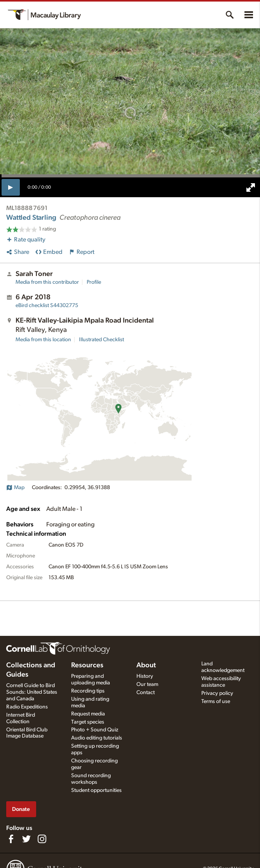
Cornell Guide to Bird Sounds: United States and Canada (32, 692)
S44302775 (47, 306)
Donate (21, 809)
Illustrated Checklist (101, 340)
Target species (88, 722)
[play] (11, 187)
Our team (147, 684)
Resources (87, 665)
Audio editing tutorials (97, 738)
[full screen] (251, 187)
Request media (88, 714)
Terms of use (216, 701)
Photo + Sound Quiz (95, 730)
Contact (146, 693)
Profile (94, 282)
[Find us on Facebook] (11, 839)
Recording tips (88, 691)
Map (15, 488)
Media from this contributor (47, 282)
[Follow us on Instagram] (42, 839)
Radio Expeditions (27, 707)
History (145, 676)
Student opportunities (96, 790)
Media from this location (43, 340)
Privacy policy (217, 693)
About (146, 665)
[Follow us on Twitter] (26, 839)
